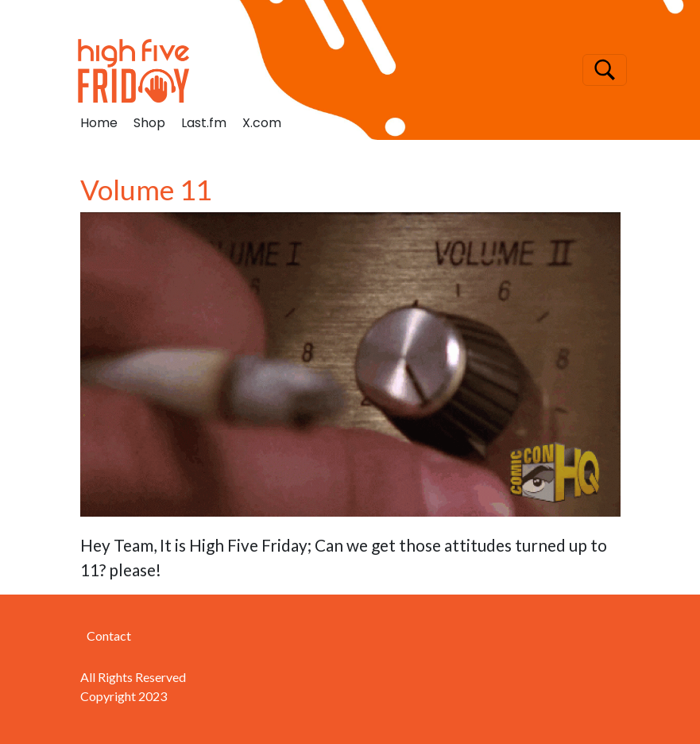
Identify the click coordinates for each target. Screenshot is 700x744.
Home (99, 123)
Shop (149, 123)
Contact (109, 635)
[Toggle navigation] (605, 70)
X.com (262, 123)
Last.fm (204, 123)
